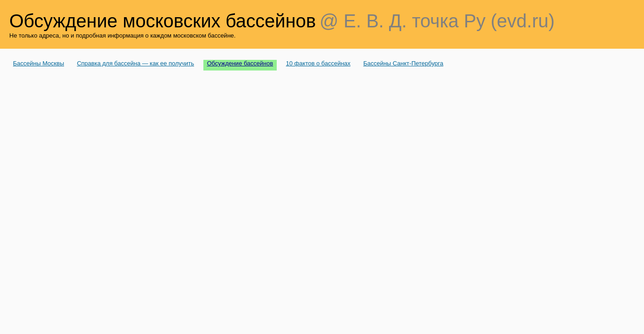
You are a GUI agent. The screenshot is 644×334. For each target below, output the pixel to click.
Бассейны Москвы (39, 63)
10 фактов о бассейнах (318, 63)
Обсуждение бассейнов (240, 63)
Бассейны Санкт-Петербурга (403, 63)
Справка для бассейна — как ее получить (136, 63)
